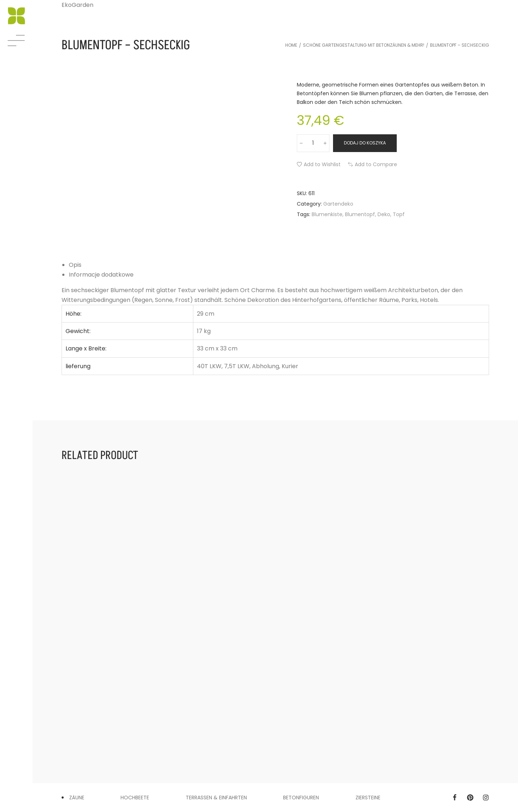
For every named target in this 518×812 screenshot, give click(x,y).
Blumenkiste (327, 214)
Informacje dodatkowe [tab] (101, 275)
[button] (319, 164)
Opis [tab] (75, 265)
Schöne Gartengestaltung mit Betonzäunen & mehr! (364, 45)
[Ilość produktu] (313, 143)
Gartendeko (338, 204)
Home (291, 45)
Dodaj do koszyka (365, 143)
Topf (399, 214)
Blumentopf (360, 214)
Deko (384, 214)
